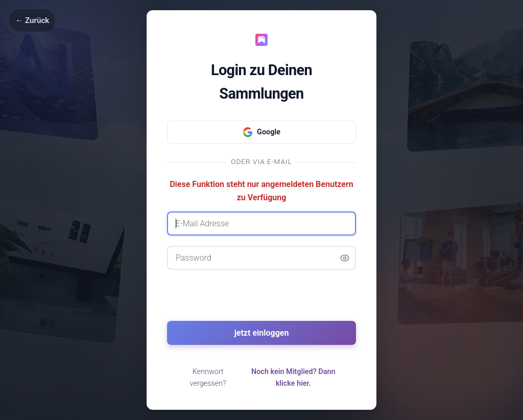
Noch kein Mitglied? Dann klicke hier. (293, 378)
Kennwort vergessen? (208, 378)
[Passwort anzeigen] (345, 258)
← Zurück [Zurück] (32, 20)
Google (261, 132)
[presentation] (261, 300)
